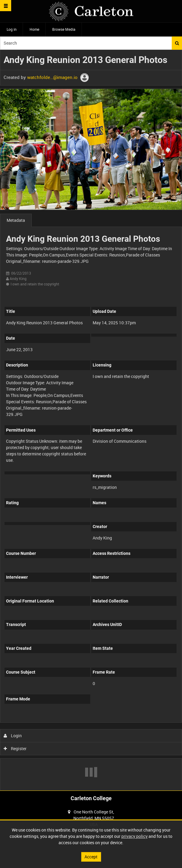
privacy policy (134, 836)
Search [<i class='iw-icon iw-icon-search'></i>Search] (177, 43)
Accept (91, 857)
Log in (12, 29)
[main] (91, 420)
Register (15, 748)
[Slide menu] (6, 6)
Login (13, 736)
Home (34, 29)
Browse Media (64, 29)
